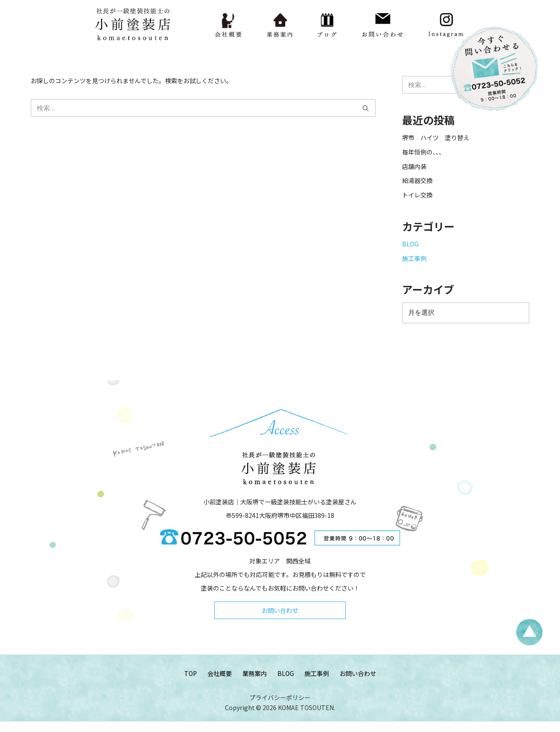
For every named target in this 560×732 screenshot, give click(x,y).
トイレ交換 (417, 198)
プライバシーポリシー (280, 707)
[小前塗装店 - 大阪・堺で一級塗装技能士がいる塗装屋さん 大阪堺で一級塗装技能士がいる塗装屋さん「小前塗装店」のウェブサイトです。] (134, 25)
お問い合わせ (280, 619)
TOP (191, 683)
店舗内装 (414, 168)
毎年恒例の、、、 (423, 154)
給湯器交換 (417, 183)
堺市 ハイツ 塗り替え (439, 139)
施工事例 (414, 263)
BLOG (410, 248)
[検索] (193, 109)
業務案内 (255, 683)
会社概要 (220, 683)
